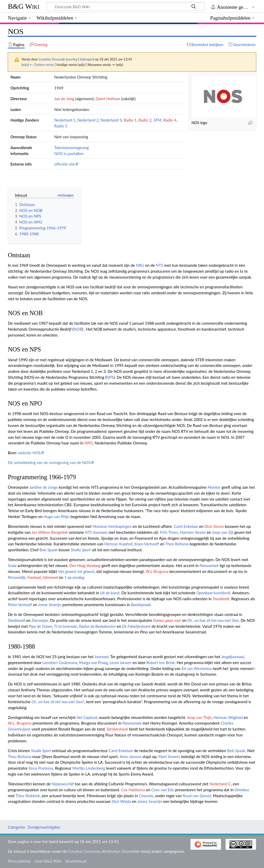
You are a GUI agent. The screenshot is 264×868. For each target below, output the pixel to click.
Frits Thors (169, 532)
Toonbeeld (221, 599)
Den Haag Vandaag (85, 565)
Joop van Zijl (223, 532)
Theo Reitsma (177, 544)
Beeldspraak (141, 605)
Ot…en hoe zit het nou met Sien (213, 620)
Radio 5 (61, 126)
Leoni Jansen (121, 663)
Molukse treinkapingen (112, 526)
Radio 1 (130, 120)
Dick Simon (214, 526)
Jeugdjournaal (233, 657)
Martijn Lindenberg (89, 768)
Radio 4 (170, 120)
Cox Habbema (133, 790)
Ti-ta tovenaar (65, 626)
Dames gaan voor (167, 620)
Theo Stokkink (28, 796)
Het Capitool (87, 717)
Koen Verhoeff (147, 544)
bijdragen (86, 59)
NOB (78, 329)
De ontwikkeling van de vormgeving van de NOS (49, 462)
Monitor (214, 487)
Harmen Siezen (193, 532)
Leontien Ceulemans (60, 663)
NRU (140, 265)
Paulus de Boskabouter (97, 626)
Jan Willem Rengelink (50, 532)
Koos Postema (41, 768)
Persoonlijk (16, 577)
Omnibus (242, 790)
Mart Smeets (169, 757)
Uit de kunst (110, 593)
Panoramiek (209, 565)
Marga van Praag (93, 663)
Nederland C (220, 784)
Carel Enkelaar (186, 526)
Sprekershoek (117, 729)
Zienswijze (40, 620)
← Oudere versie (42, 65)
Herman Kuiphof (118, 544)
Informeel (50, 577)
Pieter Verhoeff (20, 605)
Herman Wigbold (228, 717)
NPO (88, 443)
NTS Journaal (96, 532)
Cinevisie (146, 796)
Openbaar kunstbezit (213, 593)
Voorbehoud (76, 861)
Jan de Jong (64, 99)
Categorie (16, 827)
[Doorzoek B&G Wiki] (126, 6)
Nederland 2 (88, 120)
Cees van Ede (163, 790)
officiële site (65, 164)
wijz (25, 65)
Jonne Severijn (50, 605)
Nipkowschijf (63, 784)
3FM (158, 120)
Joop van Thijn (199, 717)
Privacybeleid (19, 861)
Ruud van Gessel (197, 796)
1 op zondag (74, 577)
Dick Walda (121, 801)
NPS (110, 377)
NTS (159, 265)
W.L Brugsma (157, 571)
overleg (72, 59)
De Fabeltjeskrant (136, 626)
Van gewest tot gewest (76, 571)
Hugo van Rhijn (57, 517)
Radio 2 (145, 120)
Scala (12, 565)
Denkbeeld (16, 620)
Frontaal (34, 577)
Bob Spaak (48, 550)
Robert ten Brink (161, 663)
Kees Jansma (130, 757)
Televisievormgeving (72, 148)
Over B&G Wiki (48, 861)
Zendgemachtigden (44, 827)
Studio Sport (81, 550)
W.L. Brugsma (20, 723)
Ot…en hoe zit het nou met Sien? (58, 702)
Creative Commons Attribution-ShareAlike (104, 851)
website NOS (29, 453)
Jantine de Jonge (44, 487)
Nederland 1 (65, 120)
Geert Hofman (108, 99)
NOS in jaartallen (69, 153)
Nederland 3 (111, 120)
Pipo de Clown (40, 626)
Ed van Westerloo (197, 668)
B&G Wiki (23, 6)
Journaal (101, 657)
